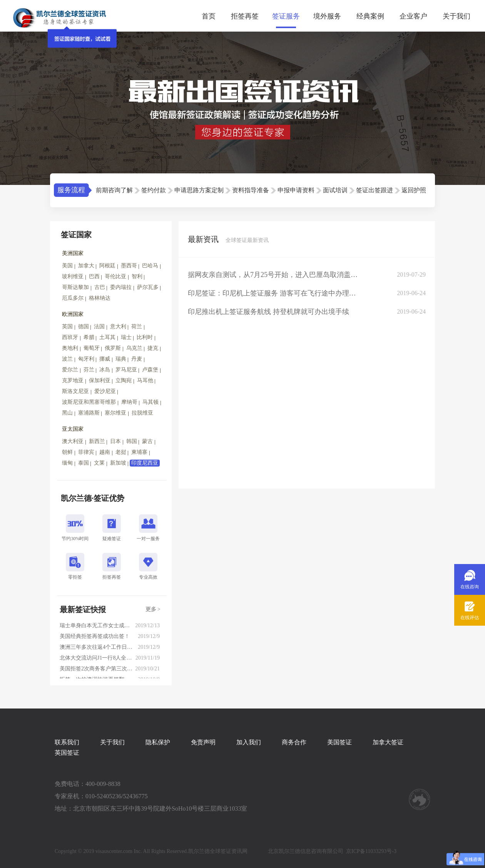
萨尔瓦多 (148, 287)
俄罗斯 (113, 348)
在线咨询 (470, 587)
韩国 (132, 441)
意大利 (118, 327)
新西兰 (97, 441)
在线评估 (470, 618)
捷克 (153, 348)
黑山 (67, 413)
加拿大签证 (388, 742)
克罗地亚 (73, 380)
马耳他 (145, 380)
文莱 (99, 463)
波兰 (67, 359)
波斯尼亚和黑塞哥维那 (89, 402)
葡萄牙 (92, 348)
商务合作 (294, 742)
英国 (67, 327)
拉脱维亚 (142, 413)
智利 (137, 276)
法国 (99, 327)
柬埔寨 (139, 452)
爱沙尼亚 (105, 391)
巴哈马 (150, 266)
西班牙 (70, 337)
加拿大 (86, 266)
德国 (84, 327)
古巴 (100, 287)
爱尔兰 (70, 370)
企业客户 (413, 16)
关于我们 (457, 16)
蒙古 (147, 441)
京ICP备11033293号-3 (371, 851)
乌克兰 (134, 348)
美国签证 (339, 742)
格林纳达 (100, 298)
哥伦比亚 (115, 276)
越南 (105, 452)
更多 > (153, 609)
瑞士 (126, 337)
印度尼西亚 (145, 463)
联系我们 (67, 742)
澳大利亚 (73, 441)
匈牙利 (86, 359)
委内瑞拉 (121, 287)
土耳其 (107, 337)
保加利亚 (100, 380)
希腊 (89, 337)
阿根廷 (107, 266)
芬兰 (89, 370)
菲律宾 (86, 452)
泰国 (84, 463)
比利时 (145, 337)
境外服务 (327, 16)
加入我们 (249, 742)
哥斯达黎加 (75, 287)
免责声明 (203, 742)
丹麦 (137, 359)
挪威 (105, 359)
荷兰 (137, 327)
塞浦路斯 (89, 413)
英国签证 (67, 753)
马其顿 (151, 402)
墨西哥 (129, 266)
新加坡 (118, 463)
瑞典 (121, 359)
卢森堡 (150, 370)
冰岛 (105, 370)
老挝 (121, 452)
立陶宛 (124, 380)
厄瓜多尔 (73, 298)
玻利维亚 (73, 276)
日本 (115, 441)
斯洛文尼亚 (75, 391)
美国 (67, 266)
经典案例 (370, 16)
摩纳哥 (129, 402)
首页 (209, 16)
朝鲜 (67, 452)
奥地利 (70, 348)
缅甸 (67, 463)
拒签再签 (245, 16)
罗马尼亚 (126, 370)
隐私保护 (158, 742)
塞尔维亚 (115, 413)
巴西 (94, 276)
